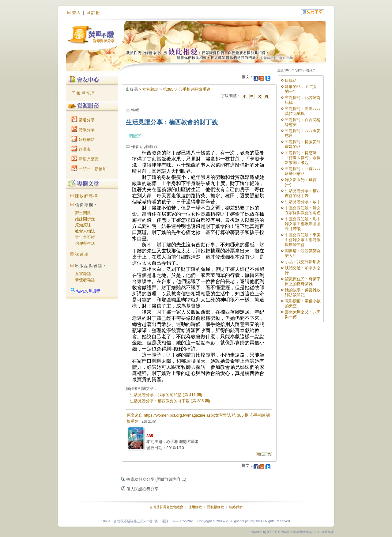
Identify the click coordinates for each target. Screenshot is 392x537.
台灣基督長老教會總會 (166, 507)
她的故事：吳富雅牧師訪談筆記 (303, 292)
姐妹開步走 (85, 219)
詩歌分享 (83, 130)
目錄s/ (290, 80)
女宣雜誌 (83, 274)
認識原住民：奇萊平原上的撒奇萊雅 (303, 281)
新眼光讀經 (85, 159)
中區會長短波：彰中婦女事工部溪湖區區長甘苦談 (303, 224)
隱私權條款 (215, 507)
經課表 (81, 149)
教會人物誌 (85, 231)
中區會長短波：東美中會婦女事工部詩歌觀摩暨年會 (303, 240)
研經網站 (83, 140)
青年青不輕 (85, 237)
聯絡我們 (236, 507)
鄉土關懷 (83, 213)
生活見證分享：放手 (303, 202)
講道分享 (83, 120)
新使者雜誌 (85, 280)
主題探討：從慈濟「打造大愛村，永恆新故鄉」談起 (303, 158)
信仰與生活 (85, 243)
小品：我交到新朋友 (303, 262)
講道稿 (82, 254)
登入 (77, 13)
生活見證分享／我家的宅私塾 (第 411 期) (166, 395)
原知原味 (83, 225)
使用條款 (195, 507)
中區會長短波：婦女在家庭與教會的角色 (303, 210)
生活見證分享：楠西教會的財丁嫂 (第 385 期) (170, 401)
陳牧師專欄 (87, 196)
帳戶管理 (86, 93)
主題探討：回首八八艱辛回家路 (303, 171)
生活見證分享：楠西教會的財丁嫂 (303, 193)
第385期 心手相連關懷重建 (187, 89)
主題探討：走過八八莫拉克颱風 (303, 111)
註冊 (96, 13)
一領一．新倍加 (89, 169)
